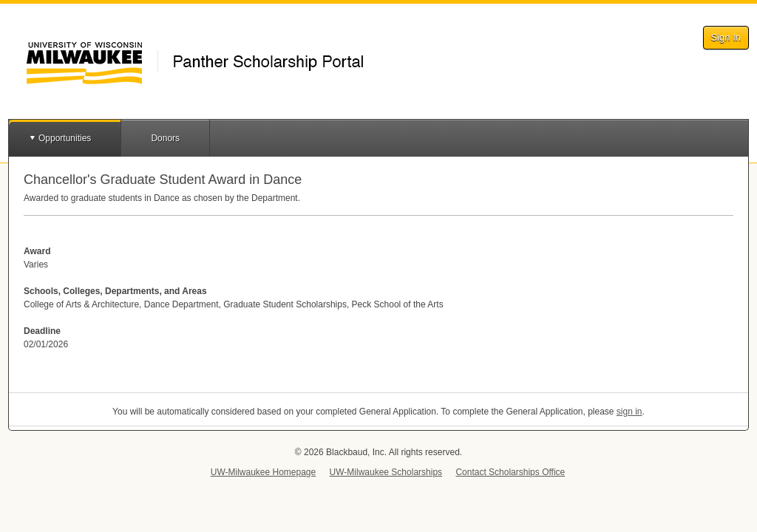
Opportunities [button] (65, 138)
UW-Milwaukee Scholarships (386, 472)
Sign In (726, 37)
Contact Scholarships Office (510, 472)
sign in (629, 412)
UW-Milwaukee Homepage (264, 472)
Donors (165, 138)
